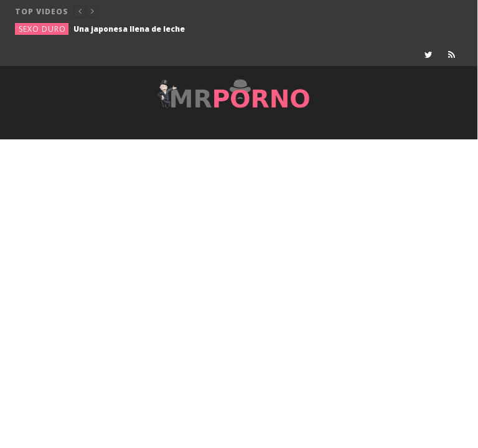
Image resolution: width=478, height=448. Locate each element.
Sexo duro (42, 29)
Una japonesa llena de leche (129, 29)
